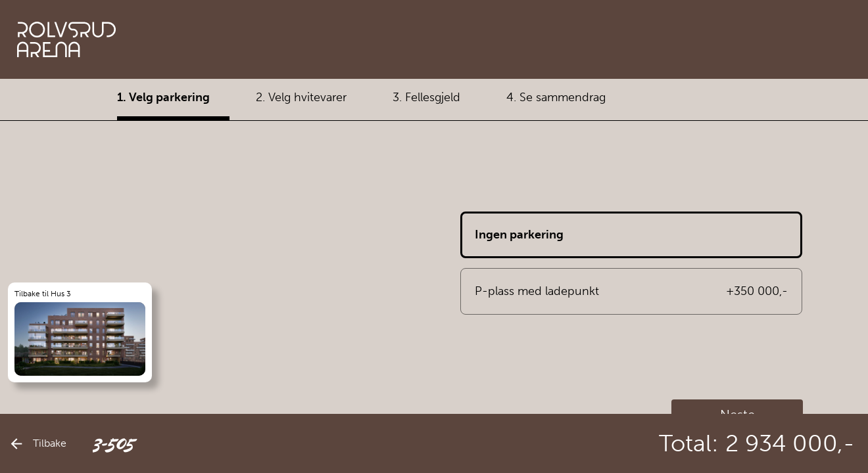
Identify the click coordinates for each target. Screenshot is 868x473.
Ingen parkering (519, 235)
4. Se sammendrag (556, 97)
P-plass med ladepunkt (631, 291)
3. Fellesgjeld (426, 97)
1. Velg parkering (163, 97)
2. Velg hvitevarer (301, 97)
